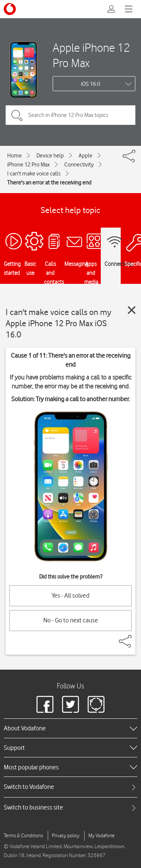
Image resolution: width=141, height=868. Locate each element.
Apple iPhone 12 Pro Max (91, 55)
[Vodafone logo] (10, 9)
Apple (86, 156)
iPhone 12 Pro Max (28, 165)
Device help (50, 156)
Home (14, 156)
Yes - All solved (70, 595)
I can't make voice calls (34, 174)
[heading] (70, 728)
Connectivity (79, 165)
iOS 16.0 (90, 84)
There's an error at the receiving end (49, 183)
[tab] (70, 787)
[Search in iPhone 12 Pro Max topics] (70, 115)
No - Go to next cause (71, 620)
